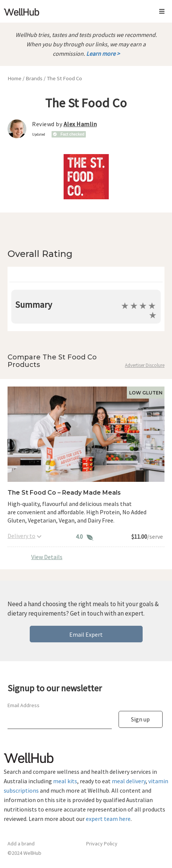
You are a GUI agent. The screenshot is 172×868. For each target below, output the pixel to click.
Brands (34, 78)
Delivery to (21, 536)
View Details (47, 557)
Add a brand (21, 844)
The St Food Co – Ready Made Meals (64, 493)
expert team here (108, 819)
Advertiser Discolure (145, 365)
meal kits (65, 781)
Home (14, 78)
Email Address (24, 705)
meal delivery (129, 781)
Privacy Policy (102, 844)
